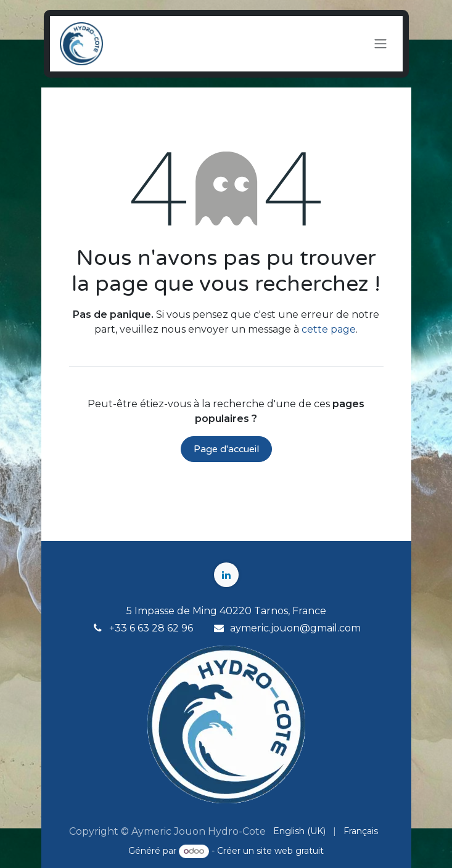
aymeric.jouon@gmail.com (295, 628)
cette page (329, 329)
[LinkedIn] (226, 575)
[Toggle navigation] (380, 44)
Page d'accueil (226, 449)
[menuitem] (299, 831)
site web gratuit (290, 851)
